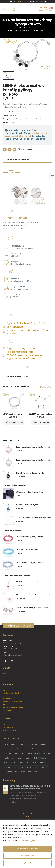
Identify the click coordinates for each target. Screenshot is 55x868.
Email (14, 149)
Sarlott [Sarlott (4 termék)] (28, 767)
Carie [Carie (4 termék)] (19, 749)
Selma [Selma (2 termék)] (36, 767)
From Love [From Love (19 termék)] (7, 753)
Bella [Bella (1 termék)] (5, 749)
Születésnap (40, 119)
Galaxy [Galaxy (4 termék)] (17, 753)
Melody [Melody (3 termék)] (35, 758)
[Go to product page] (15, 401)
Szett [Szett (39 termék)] (10, 772)
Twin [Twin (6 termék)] (17, 772)
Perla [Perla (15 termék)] (28, 762)
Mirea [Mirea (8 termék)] (6, 762)
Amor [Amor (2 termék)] (13, 744)
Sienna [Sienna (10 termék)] (44, 767)
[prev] (47, 86)
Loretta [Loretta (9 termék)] (6, 758)
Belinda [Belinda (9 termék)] (43, 744)
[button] (41, 387)
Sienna (11, 122)
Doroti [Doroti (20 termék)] (34, 749)
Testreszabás (28, 856)
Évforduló (21, 412)
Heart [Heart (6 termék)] (30, 753)
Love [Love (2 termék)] (14, 758)
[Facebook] (6, 661)
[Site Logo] (14, 9)
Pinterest (9, 149)
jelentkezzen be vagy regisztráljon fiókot (26, 135)
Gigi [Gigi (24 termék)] (24, 753)
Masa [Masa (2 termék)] (27, 758)
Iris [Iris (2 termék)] (44, 753)
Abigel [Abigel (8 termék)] (6, 744)
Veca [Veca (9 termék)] (23, 772)
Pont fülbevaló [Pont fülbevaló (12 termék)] (38, 762)
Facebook (5, 149)
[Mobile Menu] (4, 9)
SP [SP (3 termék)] (5, 772)
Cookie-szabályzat (26, 841)
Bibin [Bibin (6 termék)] (12, 749)
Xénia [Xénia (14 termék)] (30, 772)
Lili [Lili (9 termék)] (49, 753)
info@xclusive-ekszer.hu (13, 655)
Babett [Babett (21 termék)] (34, 744)
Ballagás (14, 412)
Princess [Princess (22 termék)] (7, 767)
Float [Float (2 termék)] (41, 749)
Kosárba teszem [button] (16, 422)
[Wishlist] (46, 9)
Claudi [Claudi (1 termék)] (26, 749)
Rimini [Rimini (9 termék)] (15, 767)
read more (15, 802)
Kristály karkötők (29, 119)
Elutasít (28, 863)
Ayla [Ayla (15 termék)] (27, 744)
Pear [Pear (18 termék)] (22, 762)
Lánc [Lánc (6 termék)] (20, 758)
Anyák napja (17, 119)
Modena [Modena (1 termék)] (14, 762)
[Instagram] (12, 661)
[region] (28, 844)
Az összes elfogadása (28, 849)
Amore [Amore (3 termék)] (20, 744)
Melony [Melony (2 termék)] (43, 758)
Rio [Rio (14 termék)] (22, 767)
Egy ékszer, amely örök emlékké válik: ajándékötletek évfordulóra (30, 787)
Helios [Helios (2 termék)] (38, 753)
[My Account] (41, 9)
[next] (51, 86)
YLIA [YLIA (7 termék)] (37, 772)
